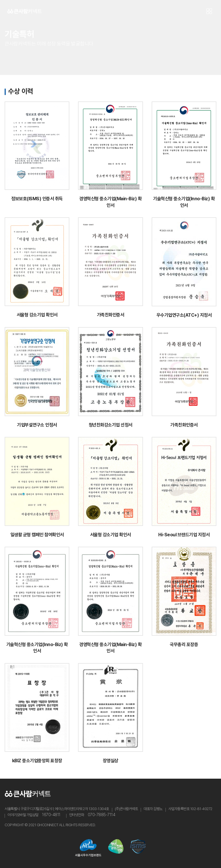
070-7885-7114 (102, 815)
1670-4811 (51, 815)
